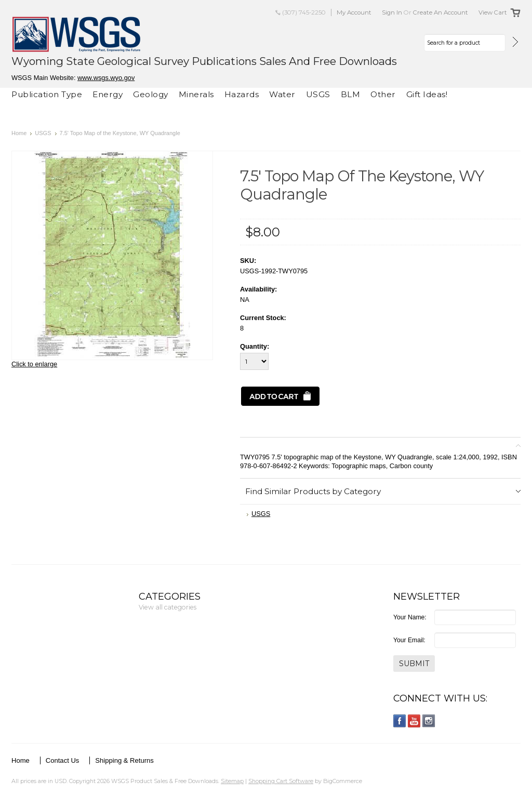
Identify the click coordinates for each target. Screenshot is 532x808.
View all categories (168, 607)
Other (383, 94)
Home (19, 133)
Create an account (441, 12)
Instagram (429, 721)
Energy (108, 94)
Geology (151, 94)
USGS (318, 94)
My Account (354, 12)
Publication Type (47, 94)
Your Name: (410, 617)
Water (282, 94)
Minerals (196, 94)
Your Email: (409, 640)
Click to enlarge (34, 364)
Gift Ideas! (427, 94)
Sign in (392, 12)
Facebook (400, 721)
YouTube (414, 721)
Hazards (242, 94)
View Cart (493, 12)
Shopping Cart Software (281, 781)
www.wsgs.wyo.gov (106, 78)
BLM (351, 94)
